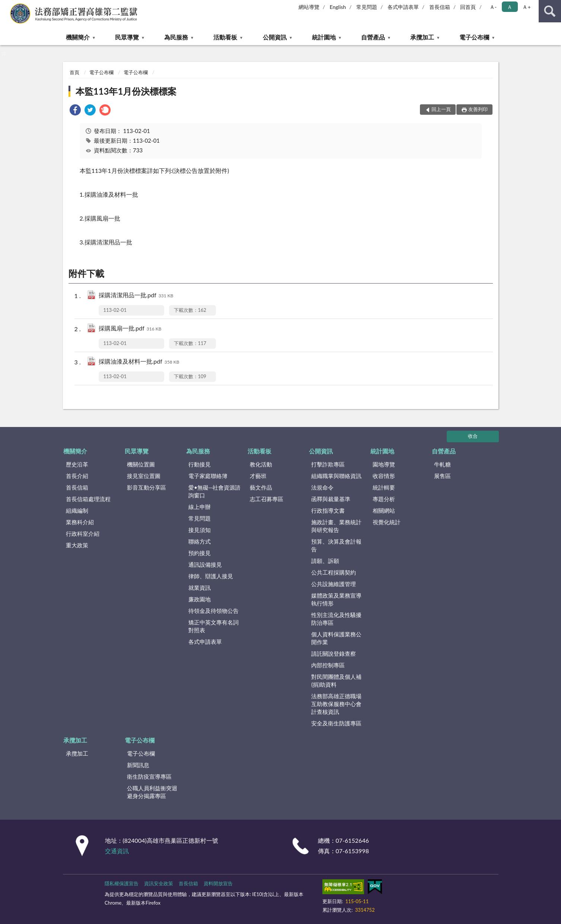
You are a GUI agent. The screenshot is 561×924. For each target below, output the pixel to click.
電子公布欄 (474, 37)
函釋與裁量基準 (331, 499)
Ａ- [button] (493, 7)
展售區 (442, 476)
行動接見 (200, 464)
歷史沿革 (77, 464)
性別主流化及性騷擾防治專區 (336, 619)
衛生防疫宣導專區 (149, 776)
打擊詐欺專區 (328, 464)
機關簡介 (78, 37)
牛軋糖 (442, 464)
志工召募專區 (267, 499)
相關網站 (384, 510)
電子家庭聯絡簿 (208, 476)
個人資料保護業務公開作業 (336, 638)
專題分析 (384, 499)
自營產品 (373, 37)
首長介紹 (77, 476)
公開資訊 (275, 37)
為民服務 (176, 37)
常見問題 (367, 7)
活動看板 (225, 37)
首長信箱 (440, 7)
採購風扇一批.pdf (130, 329)
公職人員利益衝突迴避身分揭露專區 (152, 792)
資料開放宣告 (218, 883)
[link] (75, 111)
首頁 (74, 72)
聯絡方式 (200, 541)
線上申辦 (200, 507)
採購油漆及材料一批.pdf (139, 362)
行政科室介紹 (83, 534)
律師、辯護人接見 (211, 576)
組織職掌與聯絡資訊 (336, 476)
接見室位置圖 (144, 476)
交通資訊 (117, 851)
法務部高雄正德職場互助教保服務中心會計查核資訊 (336, 704)
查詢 (550, 11)
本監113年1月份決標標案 (126, 91)
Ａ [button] (510, 7)
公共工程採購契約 (334, 572)
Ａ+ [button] (526, 7)
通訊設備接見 (205, 564)
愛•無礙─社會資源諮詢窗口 (214, 491)
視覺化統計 (387, 522)
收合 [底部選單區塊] (473, 436)
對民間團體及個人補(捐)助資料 (336, 681)
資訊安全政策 (159, 883)
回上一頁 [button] (441, 109)
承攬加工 (422, 37)
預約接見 (200, 553)
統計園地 (324, 37)
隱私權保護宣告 (122, 883)
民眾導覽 (127, 37)
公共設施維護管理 (334, 584)
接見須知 (200, 530)
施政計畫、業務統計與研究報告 (336, 526)
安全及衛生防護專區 (336, 723)
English (338, 7)
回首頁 (468, 7)
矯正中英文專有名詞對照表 (213, 626)
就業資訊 (200, 588)
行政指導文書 (328, 510)
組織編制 (77, 510)
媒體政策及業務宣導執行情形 (336, 599)
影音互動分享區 (146, 487)
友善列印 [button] (478, 109)
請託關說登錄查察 (334, 654)
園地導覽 (384, 464)
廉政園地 (200, 599)
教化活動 (261, 464)
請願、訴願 (325, 561)
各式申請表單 (403, 7)
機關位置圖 (141, 464)
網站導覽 (309, 7)
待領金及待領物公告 (213, 611)
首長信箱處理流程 (88, 499)
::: (6, 6)
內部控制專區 (328, 665)
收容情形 (384, 476)
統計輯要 (384, 487)
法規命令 (322, 487)
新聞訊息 (138, 765)
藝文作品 (261, 487)
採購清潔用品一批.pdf (136, 296)
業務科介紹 (80, 522)
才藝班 (258, 476)
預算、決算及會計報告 (336, 545)
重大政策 (77, 545)
